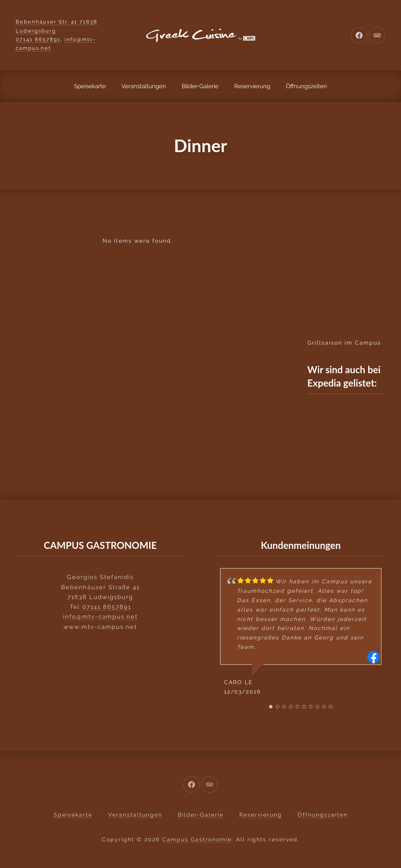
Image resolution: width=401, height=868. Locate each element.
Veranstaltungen (144, 86)
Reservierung (252, 86)
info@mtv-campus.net (100, 616)
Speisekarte (90, 86)
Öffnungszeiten (306, 86)
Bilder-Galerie (200, 86)
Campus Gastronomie (197, 839)
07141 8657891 (38, 39)
